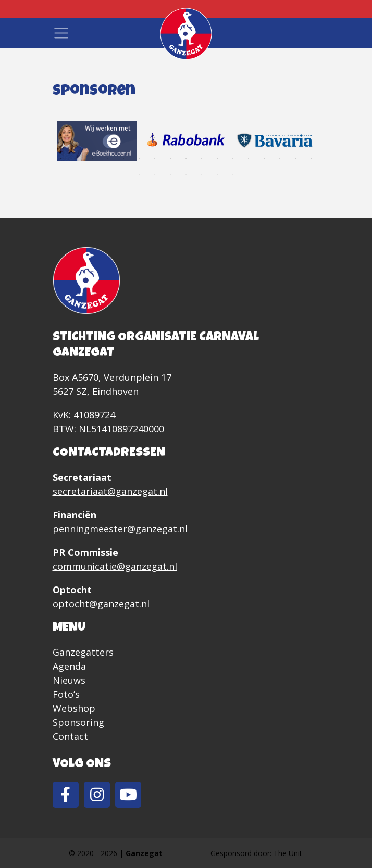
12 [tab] (233, 159)
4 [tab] (108, 159)
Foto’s (66, 694)
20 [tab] (170, 174)
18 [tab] (139, 174)
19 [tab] (155, 174)
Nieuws (69, 680)
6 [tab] (139, 159)
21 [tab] (186, 174)
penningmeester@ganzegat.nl (120, 529)
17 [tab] (311, 159)
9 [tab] (186, 159)
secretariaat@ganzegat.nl (110, 491)
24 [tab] (233, 174)
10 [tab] (202, 159)
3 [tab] (92, 159)
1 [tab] (61, 159)
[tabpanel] (97, 141)
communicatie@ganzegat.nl (115, 566)
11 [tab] (217, 159)
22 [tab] (202, 174)
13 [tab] (249, 159)
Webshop (74, 708)
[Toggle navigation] (61, 33)
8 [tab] (170, 159)
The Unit (288, 853)
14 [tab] (264, 159)
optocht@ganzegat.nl (101, 604)
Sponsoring (78, 722)
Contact (70, 736)
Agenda (69, 666)
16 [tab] (295, 159)
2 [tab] (77, 159)
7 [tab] (155, 159)
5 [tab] (123, 159)
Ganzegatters (83, 652)
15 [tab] (280, 159)
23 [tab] (217, 174)
